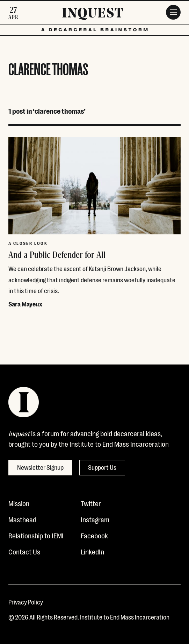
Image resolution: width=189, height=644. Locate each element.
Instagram (95, 519)
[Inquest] (93, 15)
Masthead (22, 519)
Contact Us (24, 551)
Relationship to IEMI (36, 535)
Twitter (91, 503)
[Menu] (173, 12)
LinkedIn (92, 551)
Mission (19, 503)
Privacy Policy (26, 602)
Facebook (94, 535)
